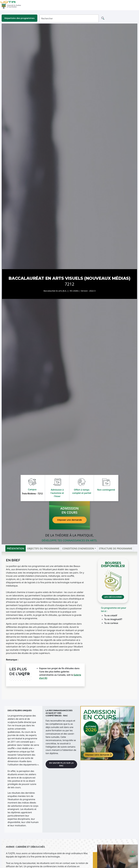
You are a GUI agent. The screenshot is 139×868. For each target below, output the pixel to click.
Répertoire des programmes (19, 18)
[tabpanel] (69, 626)
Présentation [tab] (16, 548)
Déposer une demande (70, 520)
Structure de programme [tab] (116, 548)
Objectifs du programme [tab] (43, 548)
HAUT (133, 855)
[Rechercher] (69, 18)
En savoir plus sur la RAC (61, 764)
